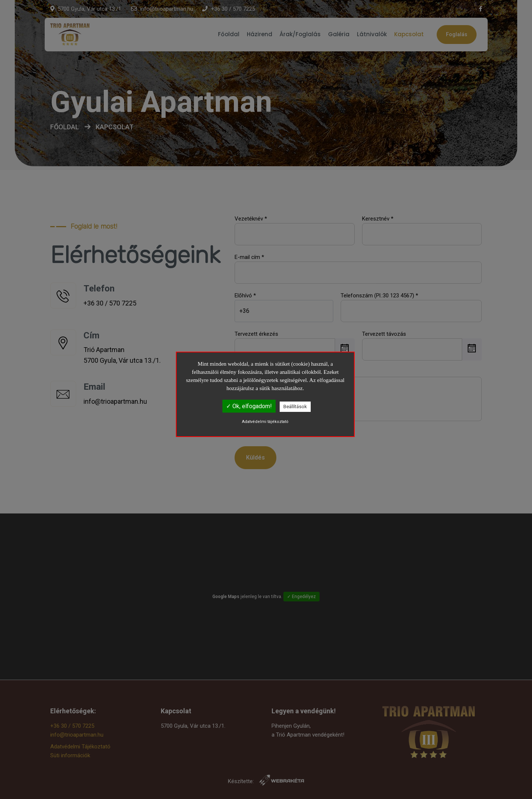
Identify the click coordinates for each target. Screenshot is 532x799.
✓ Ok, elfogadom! (249, 406)
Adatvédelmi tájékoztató (265, 422)
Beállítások (295, 407)
